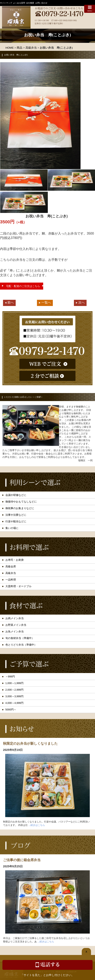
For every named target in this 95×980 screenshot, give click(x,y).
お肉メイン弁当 (15, 618)
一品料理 (11, 580)
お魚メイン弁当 (15, 631)
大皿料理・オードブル (18, 586)
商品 (19, 48)
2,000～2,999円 (14, 690)
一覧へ (46, 302)
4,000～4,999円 (14, 703)
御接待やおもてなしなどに (21, 502)
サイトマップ (6, 3)
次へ (82, 302)
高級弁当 (31, 48)
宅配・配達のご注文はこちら (23, 286)
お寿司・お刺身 (15, 560)
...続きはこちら (37, 825)
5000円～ (11, 710)
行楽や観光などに (16, 521)
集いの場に (12, 528)
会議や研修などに (16, 495)
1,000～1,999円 (14, 683)
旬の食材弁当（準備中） (20, 638)
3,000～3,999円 (14, 696)
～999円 (10, 677)
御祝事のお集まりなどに (20, 508)
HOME (10, 48)
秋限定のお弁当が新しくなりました (30, 743)
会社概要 (30, 3)
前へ (11, 302)
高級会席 (11, 566)
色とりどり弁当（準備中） (21, 645)
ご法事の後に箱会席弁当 (22, 860)
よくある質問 (19, 3)
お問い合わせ (41, 3)
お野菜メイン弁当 (16, 625)
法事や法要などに (16, 515)
